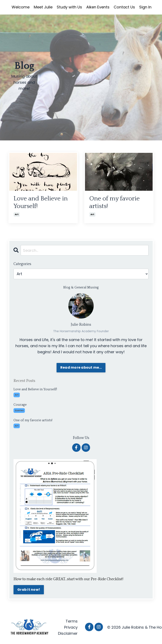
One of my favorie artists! (114, 202)
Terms (72, 621)
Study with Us (69, 7)
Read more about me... (81, 367)
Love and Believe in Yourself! (41, 202)
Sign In (145, 7)
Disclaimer (68, 633)
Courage (20, 405)
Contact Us (124, 7)
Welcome (21, 7)
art (17, 214)
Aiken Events (98, 7)
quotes (19, 410)
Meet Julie (43, 7)
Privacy (71, 627)
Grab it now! (29, 590)
